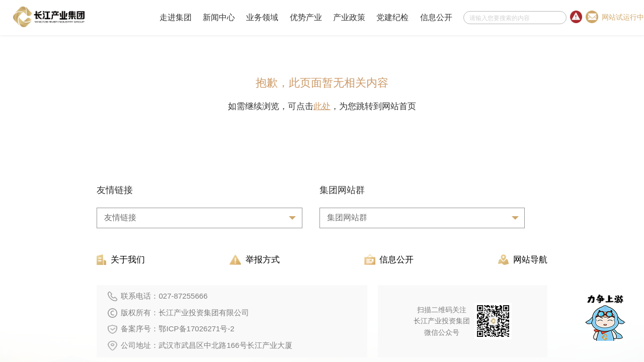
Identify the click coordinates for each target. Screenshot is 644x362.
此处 (322, 106)
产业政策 (349, 17)
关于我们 (121, 260)
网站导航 (523, 260)
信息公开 (436, 17)
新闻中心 (219, 17)
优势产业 (306, 17)
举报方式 (255, 260)
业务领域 (262, 17)
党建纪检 (392, 17)
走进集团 (176, 17)
